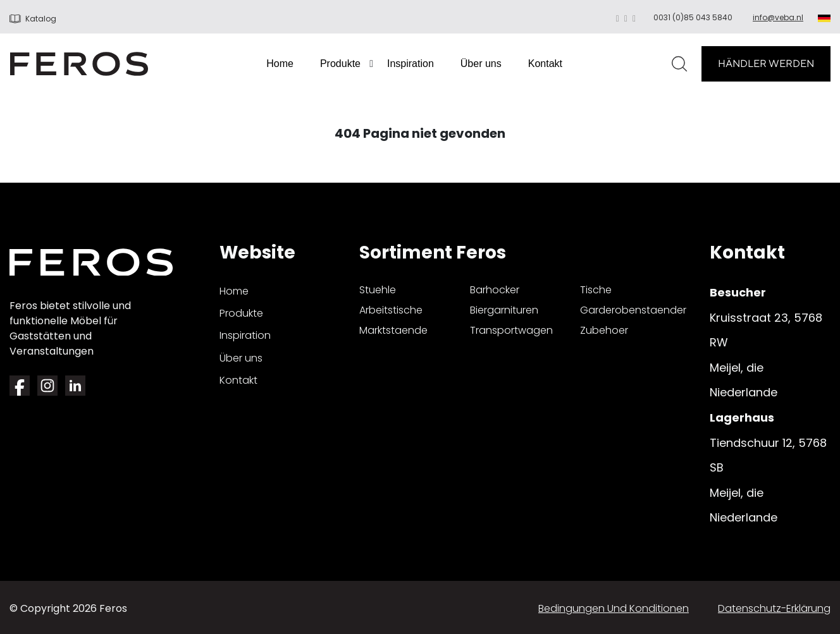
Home (280, 64)
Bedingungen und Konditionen (614, 608)
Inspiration (411, 64)
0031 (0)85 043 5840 (693, 17)
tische (596, 290)
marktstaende (393, 330)
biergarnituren (504, 310)
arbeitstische (391, 310)
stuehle (378, 290)
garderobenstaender (633, 310)
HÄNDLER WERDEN (766, 64)
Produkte (340, 64)
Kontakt (545, 64)
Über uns (481, 64)
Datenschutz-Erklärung (774, 608)
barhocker (495, 290)
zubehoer (604, 330)
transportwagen (511, 330)
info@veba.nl (778, 17)
